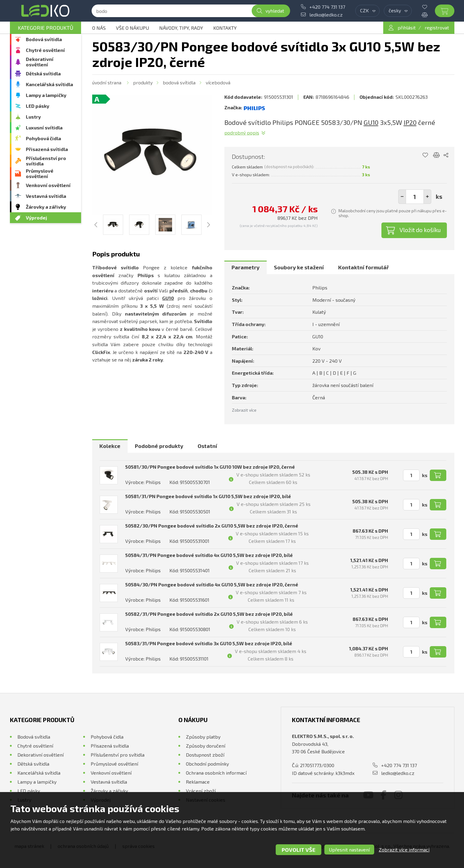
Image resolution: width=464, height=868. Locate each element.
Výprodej (36, 218)
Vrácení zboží (201, 791)
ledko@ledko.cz (326, 15)
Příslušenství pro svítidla (46, 161)
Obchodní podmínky (207, 764)
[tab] (246, 268)
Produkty (143, 82)
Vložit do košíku (420, 230)
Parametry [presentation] (246, 267)
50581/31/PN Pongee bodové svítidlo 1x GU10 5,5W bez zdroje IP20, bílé (208, 496)
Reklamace (198, 782)
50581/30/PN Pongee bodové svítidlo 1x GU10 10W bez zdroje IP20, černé (210, 467)
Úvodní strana (107, 82)
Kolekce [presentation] (110, 446)
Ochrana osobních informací (216, 773)
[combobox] (367, 11)
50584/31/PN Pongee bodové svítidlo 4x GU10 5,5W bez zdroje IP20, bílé (209, 555)
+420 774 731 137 (327, 7)
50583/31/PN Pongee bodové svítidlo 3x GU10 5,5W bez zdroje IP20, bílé (209, 643)
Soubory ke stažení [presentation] (299, 267)
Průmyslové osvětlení (40, 173)
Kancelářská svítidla (49, 84)
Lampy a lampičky (46, 95)
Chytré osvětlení (45, 50)
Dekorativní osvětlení (40, 62)
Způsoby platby (203, 737)
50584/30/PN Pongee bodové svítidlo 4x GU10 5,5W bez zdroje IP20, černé (212, 584)
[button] (427, 197)
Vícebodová (218, 82)
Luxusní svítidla (44, 127)
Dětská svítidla (43, 73)
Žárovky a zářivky (46, 207)
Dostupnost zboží (205, 755)
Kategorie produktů (45, 28)
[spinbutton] (415, 197)
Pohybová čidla (43, 138)
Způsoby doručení (206, 746)
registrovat (437, 27)
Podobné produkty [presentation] (159, 446)
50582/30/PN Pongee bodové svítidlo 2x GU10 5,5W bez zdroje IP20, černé (212, 526)
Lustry (33, 117)
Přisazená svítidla (47, 149)
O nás (99, 28)
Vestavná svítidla (46, 196)
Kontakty (225, 28)
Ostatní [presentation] (207, 446)
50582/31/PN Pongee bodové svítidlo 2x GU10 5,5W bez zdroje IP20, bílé (209, 614)
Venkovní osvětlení (48, 185)
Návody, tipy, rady (181, 28)
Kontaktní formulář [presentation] (364, 267)
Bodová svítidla (44, 39)
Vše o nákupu (132, 28)
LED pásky (38, 106)
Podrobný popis (242, 133)
